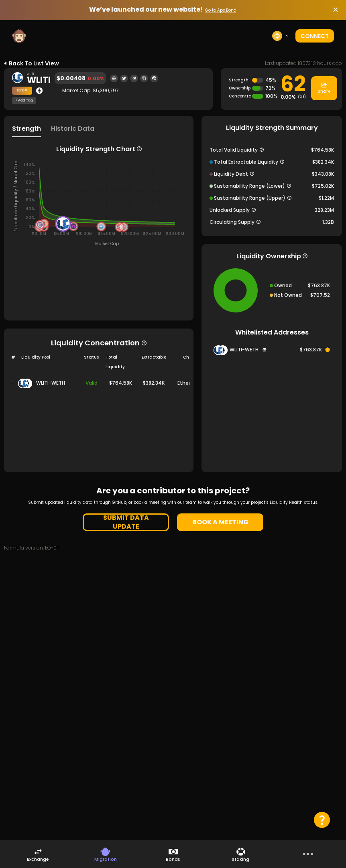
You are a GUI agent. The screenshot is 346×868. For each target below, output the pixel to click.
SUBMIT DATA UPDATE (126, 522)
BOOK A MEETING (220, 522)
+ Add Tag (24, 101)
